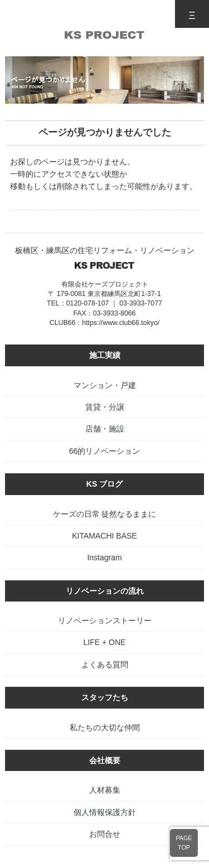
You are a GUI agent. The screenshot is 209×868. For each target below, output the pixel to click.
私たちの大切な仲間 (105, 728)
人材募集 (105, 790)
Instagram (104, 557)
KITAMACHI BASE (104, 536)
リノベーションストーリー (105, 620)
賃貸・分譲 (105, 407)
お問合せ (105, 834)
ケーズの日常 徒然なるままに (105, 514)
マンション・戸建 (105, 385)
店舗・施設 (105, 429)
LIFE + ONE (105, 642)
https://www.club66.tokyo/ (121, 323)
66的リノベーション (105, 451)
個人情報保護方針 (105, 812)
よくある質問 (105, 665)
